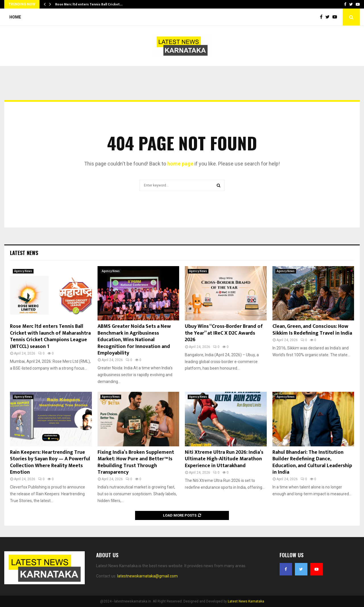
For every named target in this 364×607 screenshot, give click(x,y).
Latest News (24, 253)
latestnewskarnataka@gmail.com (147, 576)
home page (180, 164)
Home (15, 17)
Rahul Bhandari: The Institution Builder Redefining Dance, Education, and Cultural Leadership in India (312, 462)
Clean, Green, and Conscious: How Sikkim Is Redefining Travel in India (312, 330)
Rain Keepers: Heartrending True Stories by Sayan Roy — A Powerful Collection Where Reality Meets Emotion (50, 462)
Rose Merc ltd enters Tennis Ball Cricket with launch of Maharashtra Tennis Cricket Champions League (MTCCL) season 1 (50, 336)
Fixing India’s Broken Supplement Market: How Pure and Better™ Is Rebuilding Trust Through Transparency (136, 462)
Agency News (23, 271)
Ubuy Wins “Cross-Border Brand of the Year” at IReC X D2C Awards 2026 (224, 333)
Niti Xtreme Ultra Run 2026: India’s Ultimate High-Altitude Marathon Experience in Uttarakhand (224, 459)
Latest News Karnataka (246, 601)
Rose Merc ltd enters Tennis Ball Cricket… (89, 4)
